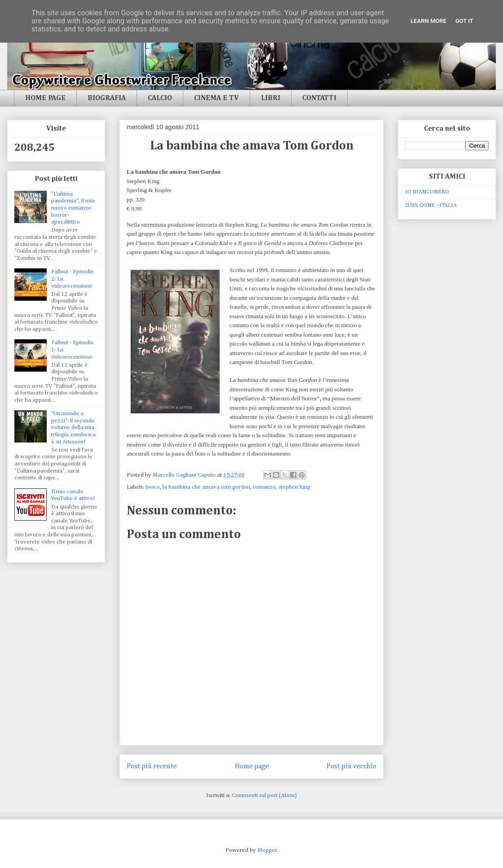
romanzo (264, 487)
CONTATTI (319, 98)
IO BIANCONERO (427, 192)
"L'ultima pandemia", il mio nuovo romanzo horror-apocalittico (73, 208)
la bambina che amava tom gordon (206, 487)
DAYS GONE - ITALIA (431, 205)
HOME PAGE (45, 98)
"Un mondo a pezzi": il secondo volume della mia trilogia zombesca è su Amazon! (73, 427)
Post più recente (152, 766)
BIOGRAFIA (107, 98)
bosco (153, 487)
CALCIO (160, 98)
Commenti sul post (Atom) (264, 796)
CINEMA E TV (216, 98)
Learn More (428, 21)
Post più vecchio (351, 766)
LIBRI (271, 98)
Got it (464, 21)
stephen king (294, 487)
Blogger (267, 850)
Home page (252, 766)
